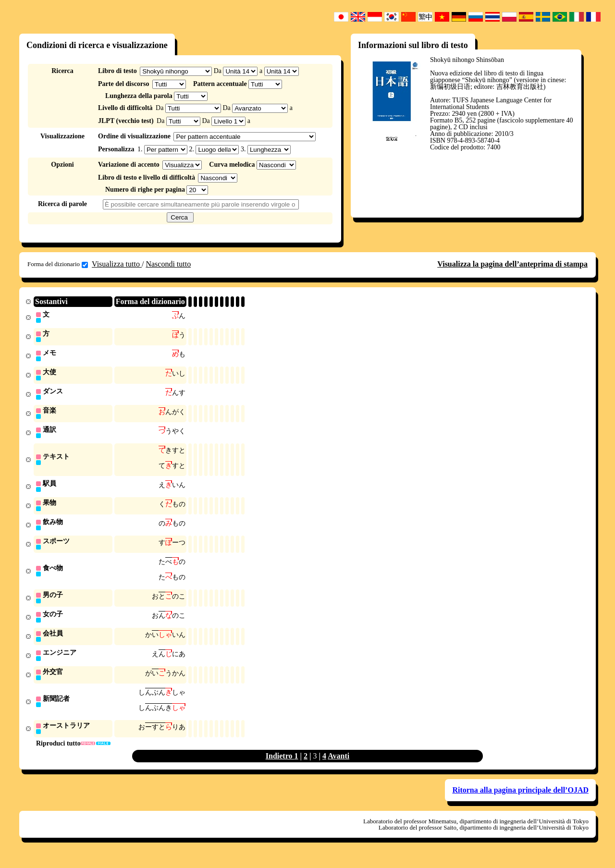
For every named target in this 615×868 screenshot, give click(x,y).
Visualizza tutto (117, 264)
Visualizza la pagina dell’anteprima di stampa (512, 264)
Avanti (338, 767)
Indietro (280, 767)
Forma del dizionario (58, 264)
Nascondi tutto (168, 264)
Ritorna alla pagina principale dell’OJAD (520, 801)
